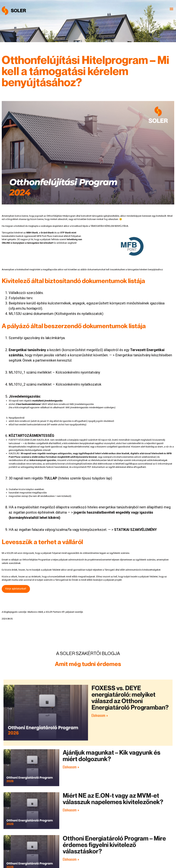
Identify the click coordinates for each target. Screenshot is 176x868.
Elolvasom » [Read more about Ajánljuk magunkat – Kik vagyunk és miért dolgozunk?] (71, 767)
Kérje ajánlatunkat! (16, 589)
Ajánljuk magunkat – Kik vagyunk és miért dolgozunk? (112, 756)
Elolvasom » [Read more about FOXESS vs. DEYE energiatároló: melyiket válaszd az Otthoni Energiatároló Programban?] (100, 715)
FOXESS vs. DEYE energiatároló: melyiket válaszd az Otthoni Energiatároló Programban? (130, 698)
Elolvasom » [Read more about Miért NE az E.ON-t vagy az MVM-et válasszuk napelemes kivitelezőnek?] (71, 810)
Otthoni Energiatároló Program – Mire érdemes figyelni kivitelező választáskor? (114, 845)
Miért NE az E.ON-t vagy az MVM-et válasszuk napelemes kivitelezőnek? (113, 799)
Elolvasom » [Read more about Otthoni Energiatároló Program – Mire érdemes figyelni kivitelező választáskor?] (71, 859)
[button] (171, 9)
